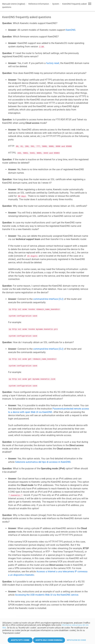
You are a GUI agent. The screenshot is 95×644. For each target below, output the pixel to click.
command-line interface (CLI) (48, 299)
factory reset (53, 63)
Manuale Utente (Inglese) (14, 4)
